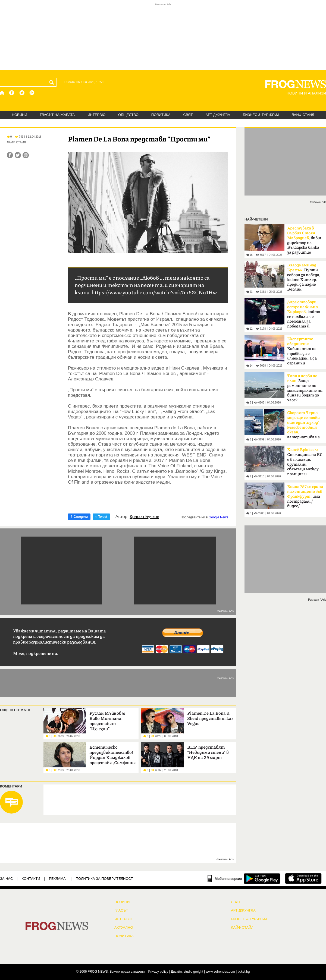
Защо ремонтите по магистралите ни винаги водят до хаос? (305, 388)
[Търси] (53, 82)
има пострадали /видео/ (305, 496)
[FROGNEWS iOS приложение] (303, 878)
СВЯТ (188, 115)
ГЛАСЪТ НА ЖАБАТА (57, 115)
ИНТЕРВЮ (96, 115)
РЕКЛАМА (57, 879)
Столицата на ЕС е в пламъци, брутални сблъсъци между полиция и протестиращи (305, 464)
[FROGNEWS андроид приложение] (262, 878)
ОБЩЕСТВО (128, 115)
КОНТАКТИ (31, 879)
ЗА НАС (6, 879)
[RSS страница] (32, 93)
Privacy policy (158, 972)
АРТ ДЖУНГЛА (218, 115)
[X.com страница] (22, 93)
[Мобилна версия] (225, 878)
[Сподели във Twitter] (18, 155)
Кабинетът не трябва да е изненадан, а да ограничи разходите (302, 353)
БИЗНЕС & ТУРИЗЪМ (261, 115)
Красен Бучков (145, 517)
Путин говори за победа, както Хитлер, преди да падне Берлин (304, 277)
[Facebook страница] (12, 93)
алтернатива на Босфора (303, 427)
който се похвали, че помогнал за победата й (304, 314)
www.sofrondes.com (220, 972)
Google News (218, 517)
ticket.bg (244, 972)
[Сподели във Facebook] (10, 155)
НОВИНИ (20, 115)
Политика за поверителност (104, 879)
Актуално (124, 928)
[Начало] (2, 93)
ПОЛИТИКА (161, 115)
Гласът (121, 910)
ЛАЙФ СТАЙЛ (303, 115)
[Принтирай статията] (26, 155)
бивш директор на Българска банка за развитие (304, 240)
